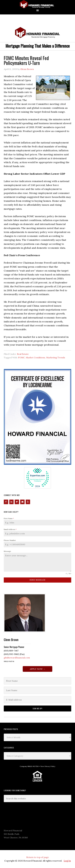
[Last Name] (37, 690)
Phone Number (10, 540)
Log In (67, 861)
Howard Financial (37, 4)
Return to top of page (38, 857)
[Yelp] (28, 502)
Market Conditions (35, 357)
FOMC (21, 357)
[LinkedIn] (11, 502)
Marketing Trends (56, 357)
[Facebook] (6, 502)
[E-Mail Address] (37, 700)
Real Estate (23, 354)
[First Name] (37, 681)
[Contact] (22, 502)
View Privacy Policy (48, 766)
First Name (9, 518)
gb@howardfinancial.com (17, 658)
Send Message (37, 580)
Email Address (10, 529)
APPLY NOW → (37, 669)
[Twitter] (17, 502)
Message (7, 551)
